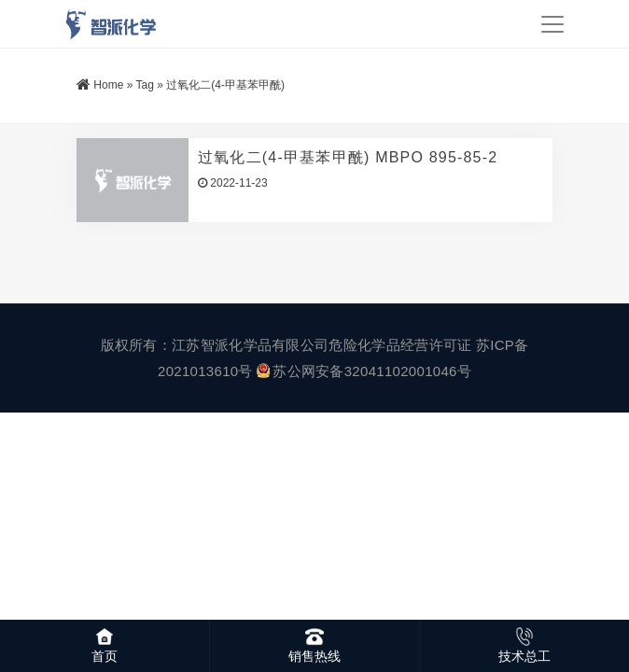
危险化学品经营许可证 (400, 345)
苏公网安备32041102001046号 (364, 371)
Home (108, 85)
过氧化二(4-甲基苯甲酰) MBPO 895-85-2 (348, 157)
